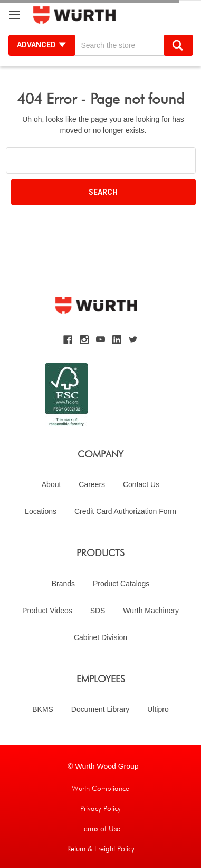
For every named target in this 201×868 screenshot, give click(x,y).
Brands (63, 584)
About (51, 484)
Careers (92, 484)
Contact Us (141, 484)
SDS (98, 611)
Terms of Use (101, 828)
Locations (41, 511)
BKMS (43, 709)
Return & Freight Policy (101, 848)
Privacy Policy (100, 808)
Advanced (42, 45)
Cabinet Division (100, 637)
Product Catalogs (121, 584)
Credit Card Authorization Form (125, 511)
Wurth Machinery (151, 611)
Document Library (100, 709)
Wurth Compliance (100, 788)
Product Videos (47, 611)
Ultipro (158, 709)
